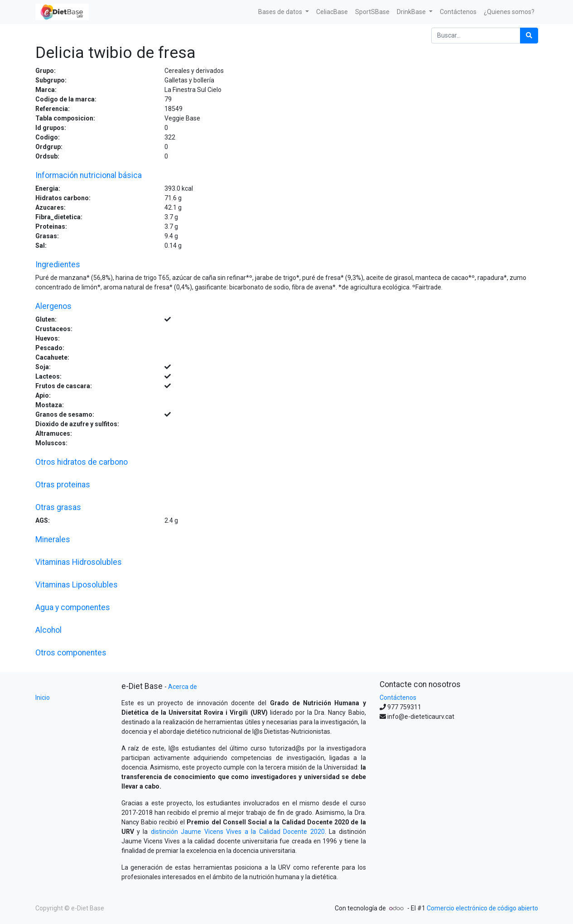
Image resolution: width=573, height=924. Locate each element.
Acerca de (183, 687)
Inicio (43, 698)
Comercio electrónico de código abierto (482, 908)
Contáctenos (398, 698)
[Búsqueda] (529, 36)
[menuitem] (332, 12)
